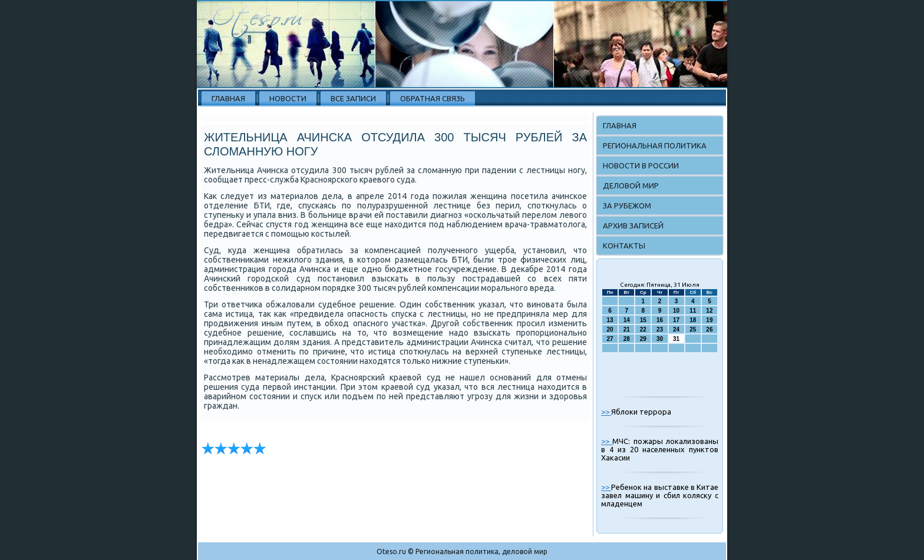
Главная (228, 98)
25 (693, 329)
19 (709, 320)
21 (627, 329)
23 (660, 329)
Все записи (353, 98)
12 (709, 311)
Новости (288, 98)
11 (693, 311)
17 (676, 320)
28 (627, 339)
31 (676, 339)
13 (610, 320)
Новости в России (641, 165)
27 (610, 339)
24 (676, 329)
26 (709, 329)
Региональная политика (655, 145)
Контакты (624, 246)
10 (676, 311)
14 (627, 320)
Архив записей (633, 226)
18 (693, 320)
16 (660, 320)
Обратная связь (433, 98)
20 (610, 329)
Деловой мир (631, 185)
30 (660, 339)
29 (643, 339)
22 (643, 329)
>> (606, 412)
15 (643, 320)
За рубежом (627, 206)
